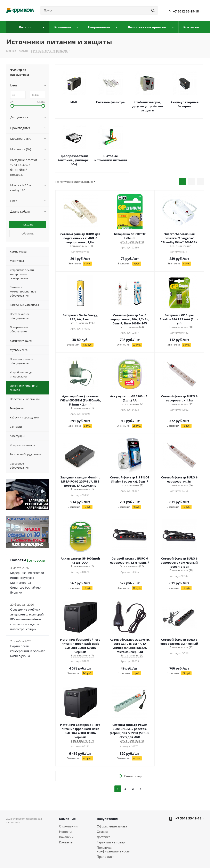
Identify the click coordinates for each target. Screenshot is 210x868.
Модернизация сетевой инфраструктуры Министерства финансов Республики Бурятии (27, 583)
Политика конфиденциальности (114, 849)
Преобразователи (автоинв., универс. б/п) (74, 160)
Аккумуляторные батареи (184, 104)
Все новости (36, 560)
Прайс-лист (105, 857)
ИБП (74, 102)
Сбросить (28, 233)
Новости (65, 832)
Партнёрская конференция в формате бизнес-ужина (28, 651)
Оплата (102, 832)
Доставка (104, 837)
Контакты (66, 842)
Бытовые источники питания (111, 158)
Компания (67, 819)
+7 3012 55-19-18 (186, 11)
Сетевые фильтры (111, 102)
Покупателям (108, 819)
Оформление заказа (112, 826)
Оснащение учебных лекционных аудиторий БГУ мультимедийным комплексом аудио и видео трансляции (27, 619)
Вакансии (66, 837)
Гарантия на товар (111, 842)
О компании (68, 826)
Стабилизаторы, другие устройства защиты (148, 106)
